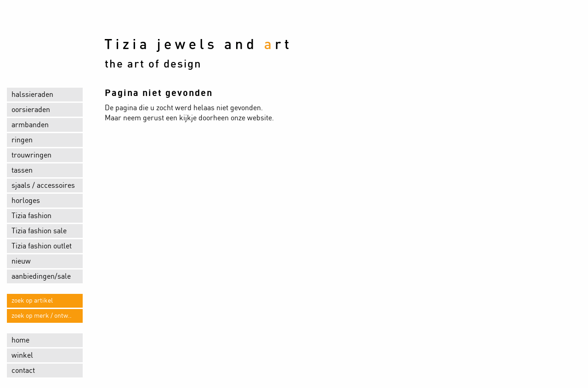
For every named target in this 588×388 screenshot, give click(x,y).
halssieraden (32, 95)
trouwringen (31, 155)
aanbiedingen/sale (41, 276)
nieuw (21, 261)
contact (23, 371)
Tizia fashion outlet (42, 246)
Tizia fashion (31, 216)
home (20, 340)
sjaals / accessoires (43, 186)
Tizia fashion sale (39, 231)
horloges (26, 201)
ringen (22, 140)
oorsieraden (31, 110)
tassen (22, 170)
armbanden (30, 125)
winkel (22, 355)
